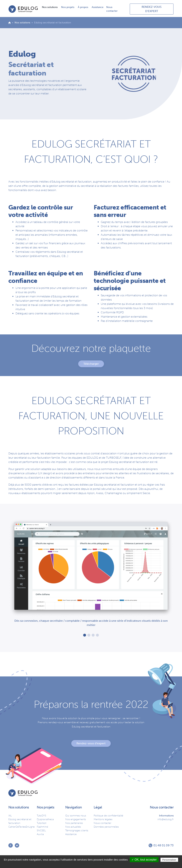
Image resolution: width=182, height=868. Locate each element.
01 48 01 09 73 (164, 845)
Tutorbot (42, 823)
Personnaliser (169, 860)
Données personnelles (106, 827)
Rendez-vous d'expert (91, 743)
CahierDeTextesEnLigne (22, 827)
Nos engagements (76, 819)
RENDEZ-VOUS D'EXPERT (152, 9)
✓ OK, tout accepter (144, 860)
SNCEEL (41, 831)
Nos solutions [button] (50, 7)
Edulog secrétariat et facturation (20, 821)
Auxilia (40, 834)
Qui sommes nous (76, 816)
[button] (85, 635)
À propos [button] (83, 7)
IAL (10, 816)
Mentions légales (103, 819)
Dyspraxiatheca (45, 819)
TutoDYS (41, 816)
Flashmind (42, 827)
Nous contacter (112, 9)
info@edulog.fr (166, 819)
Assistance (98, 7)
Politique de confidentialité (108, 816)
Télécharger (91, 364)
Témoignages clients (77, 831)
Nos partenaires (74, 823)
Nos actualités (73, 827)
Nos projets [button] (68, 7)
